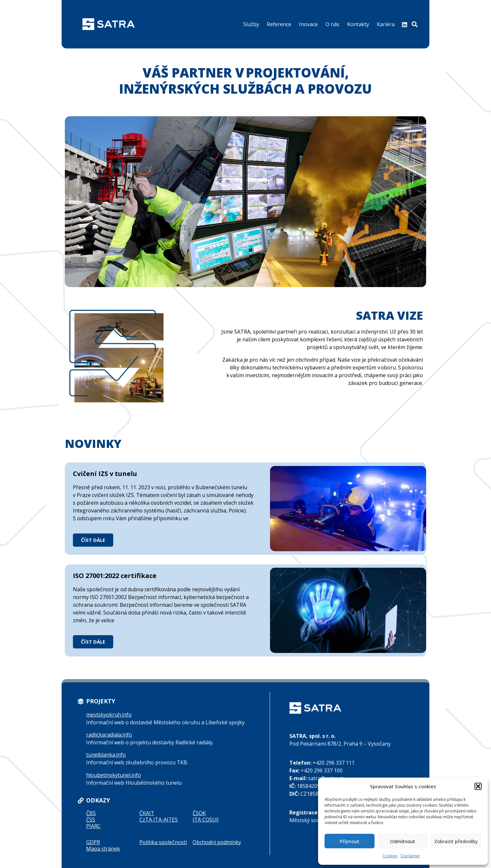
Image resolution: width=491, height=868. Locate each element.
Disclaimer (410, 856)
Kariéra (386, 24)
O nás (332, 24)
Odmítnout (403, 841)
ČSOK (199, 813)
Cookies (390, 856)
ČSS (91, 820)
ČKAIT (147, 813)
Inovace (308, 24)
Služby (251, 24)
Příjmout (350, 841)
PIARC (93, 826)
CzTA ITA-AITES (159, 820)
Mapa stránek (103, 849)
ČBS (91, 813)
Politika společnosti (163, 842)
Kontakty (358, 24)
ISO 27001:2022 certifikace (115, 576)
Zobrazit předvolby (456, 841)
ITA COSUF (206, 820)
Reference (279, 24)
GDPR (93, 842)
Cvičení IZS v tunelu (105, 474)
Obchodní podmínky (217, 842)
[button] (478, 786)
